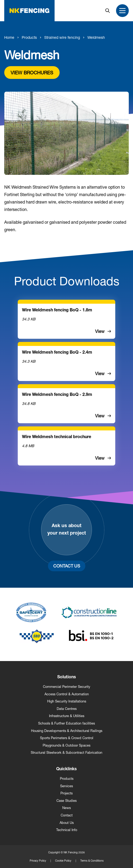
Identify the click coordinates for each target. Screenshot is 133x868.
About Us (67, 823)
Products (29, 37)
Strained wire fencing (62, 37)
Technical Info (67, 830)
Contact (67, 815)
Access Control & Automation (67, 694)
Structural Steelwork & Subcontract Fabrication (66, 753)
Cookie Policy (63, 861)
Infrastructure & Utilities (67, 716)
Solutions (67, 678)
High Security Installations (67, 701)
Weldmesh (96, 37)
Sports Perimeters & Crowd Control (67, 738)
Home (9, 37)
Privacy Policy (38, 861)
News (66, 808)
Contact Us (67, 566)
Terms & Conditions (92, 861)
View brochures (32, 73)
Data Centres (67, 709)
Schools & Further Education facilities (66, 723)
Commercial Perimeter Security (66, 687)
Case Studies (66, 801)
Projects (66, 793)
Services (66, 786)
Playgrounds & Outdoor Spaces (66, 745)
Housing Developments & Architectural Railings (67, 731)
